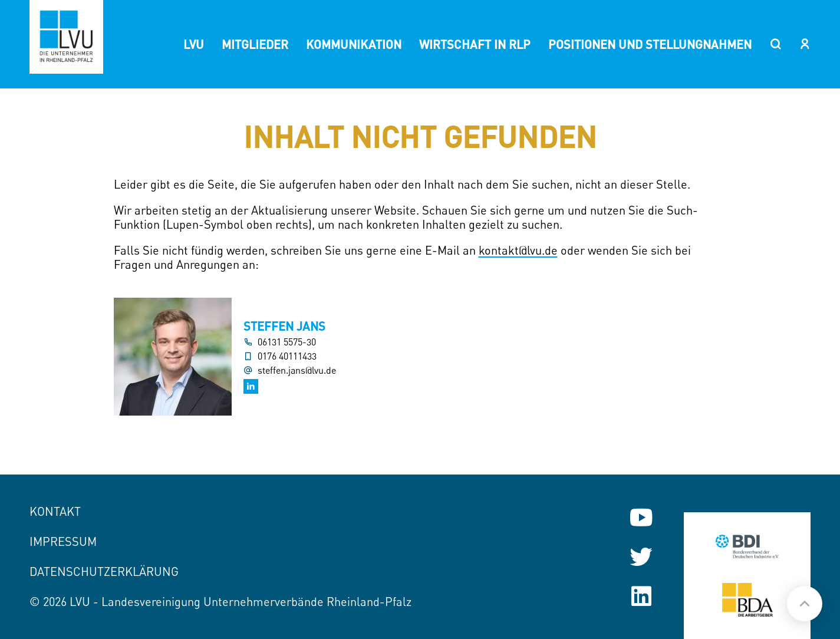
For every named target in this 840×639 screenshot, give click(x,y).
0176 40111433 (287, 356)
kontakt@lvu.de (518, 250)
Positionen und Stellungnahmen (650, 44)
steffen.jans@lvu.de (297, 370)
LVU (194, 44)
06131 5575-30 (287, 342)
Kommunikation (354, 44)
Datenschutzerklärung (104, 572)
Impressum (63, 541)
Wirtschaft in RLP (475, 44)
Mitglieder (255, 44)
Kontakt (55, 511)
